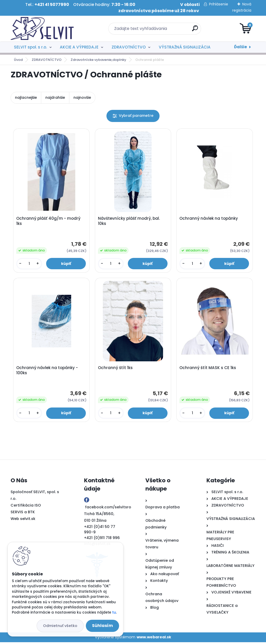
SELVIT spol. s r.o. (30, 47)
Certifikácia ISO (26, 507)
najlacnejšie (26, 97)
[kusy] (30, 264)
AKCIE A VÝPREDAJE (79, 47)
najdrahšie (55, 97)
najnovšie (82, 97)
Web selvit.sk (23, 520)
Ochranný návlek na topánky (209, 219)
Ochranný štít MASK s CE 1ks (208, 369)
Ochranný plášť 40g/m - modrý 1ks (49, 222)
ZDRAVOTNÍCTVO (129, 47)
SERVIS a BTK (23, 514)
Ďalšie (240, 47)
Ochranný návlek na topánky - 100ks (48, 372)
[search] (195, 30)
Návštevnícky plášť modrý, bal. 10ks (129, 222)
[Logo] (42, 29)
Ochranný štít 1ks (116, 369)
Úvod (18, 60)
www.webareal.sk (154, 639)
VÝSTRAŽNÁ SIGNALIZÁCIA (185, 47)
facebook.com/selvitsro (108, 509)
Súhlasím (102, 626)
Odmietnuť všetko (60, 626)
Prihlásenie (219, 4)
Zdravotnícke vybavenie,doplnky (98, 60)
